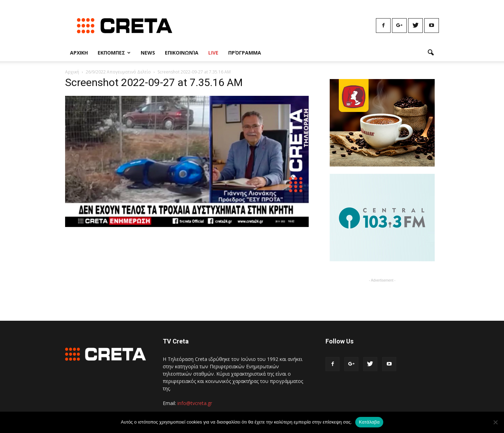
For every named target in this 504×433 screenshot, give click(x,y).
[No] (495, 422)
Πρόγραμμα (245, 53)
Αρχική (72, 72)
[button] (430, 53)
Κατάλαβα (369, 422)
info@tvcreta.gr (195, 403)
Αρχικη (79, 53)
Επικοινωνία (182, 53)
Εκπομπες (114, 53)
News (148, 53)
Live (213, 53)
